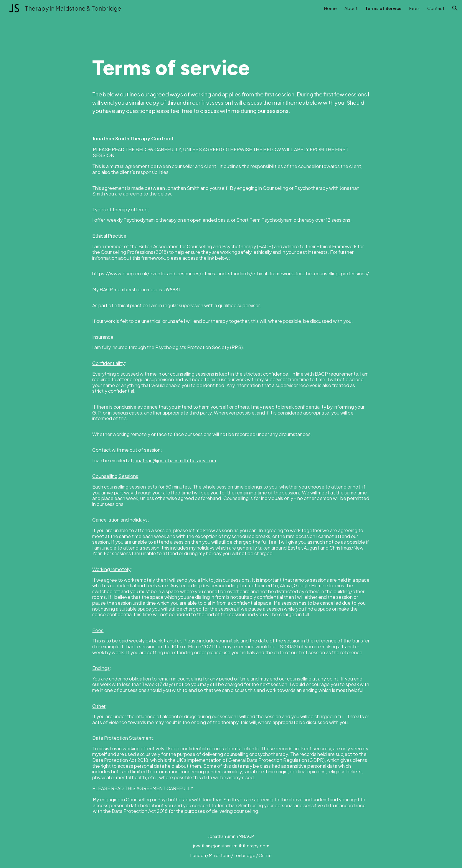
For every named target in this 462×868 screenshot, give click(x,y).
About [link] (351, 8)
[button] (455, 8)
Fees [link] (414, 8)
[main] (231, 68)
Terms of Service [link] (383, 8)
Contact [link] (436, 8)
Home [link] (330, 8)
